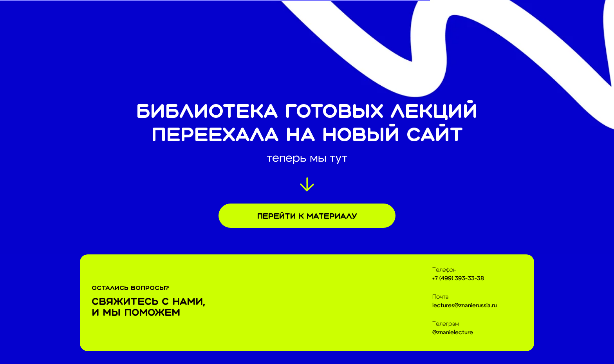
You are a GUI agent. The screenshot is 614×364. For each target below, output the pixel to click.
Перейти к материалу (307, 216)
